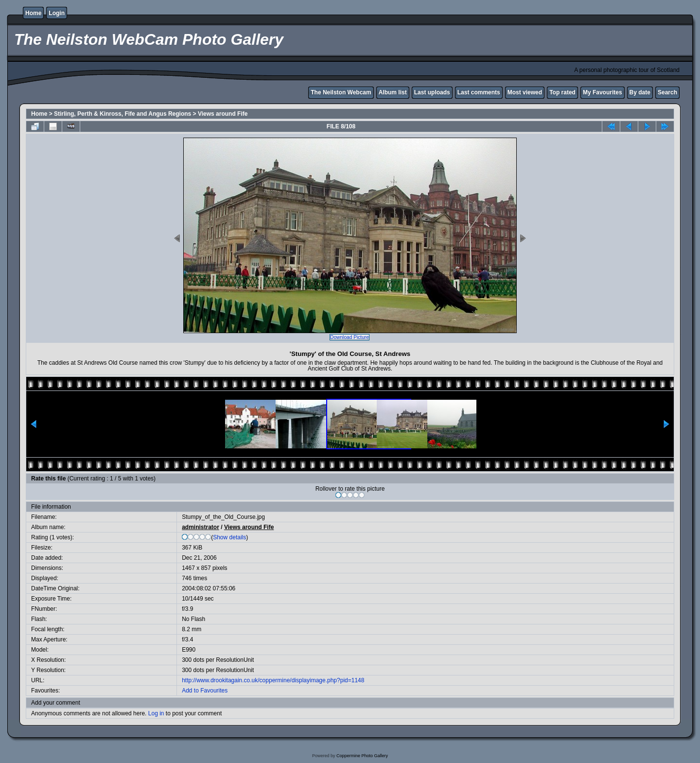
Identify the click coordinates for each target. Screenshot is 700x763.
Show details (229, 537)
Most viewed (525, 92)
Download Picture (350, 337)
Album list (393, 92)
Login (57, 13)
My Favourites (603, 92)
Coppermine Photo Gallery (362, 756)
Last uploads (432, 92)
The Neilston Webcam (341, 92)
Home (33, 13)
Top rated (562, 92)
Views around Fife (223, 114)
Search (667, 92)
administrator (201, 527)
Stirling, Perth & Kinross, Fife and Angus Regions (122, 114)
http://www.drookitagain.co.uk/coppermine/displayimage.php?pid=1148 (273, 680)
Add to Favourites (205, 691)
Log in (156, 713)
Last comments (479, 92)
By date (640, 92)
